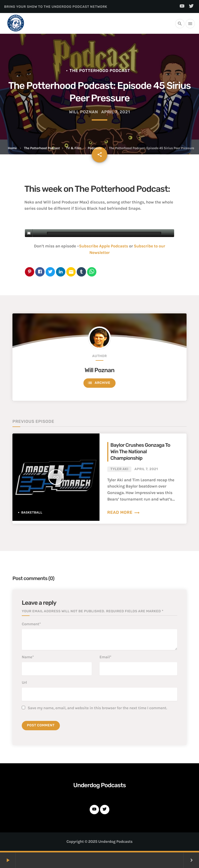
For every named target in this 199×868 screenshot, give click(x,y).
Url (24, 682)
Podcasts (95, 148)
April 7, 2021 (115, 112)
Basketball (32, 512)
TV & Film (74, 148)
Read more (124, 512)
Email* (105, 657)
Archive (99, 383)
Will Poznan (100, 370)
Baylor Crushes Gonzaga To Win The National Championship (140, 452)
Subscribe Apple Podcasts (104, 246)
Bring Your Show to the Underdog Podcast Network (56, 7)
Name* (28, 657)
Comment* (31, 624)
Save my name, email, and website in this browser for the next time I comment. (97, 708)
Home (12, 148)
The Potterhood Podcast (42, 148)
